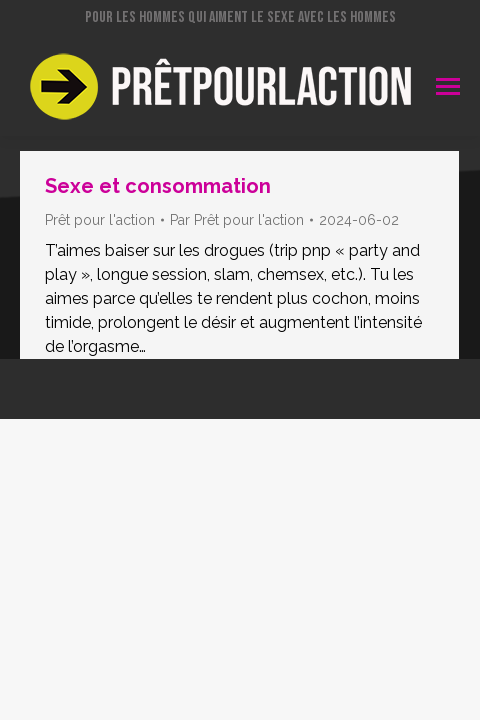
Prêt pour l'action (100, 220)
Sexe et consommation (158, 186)
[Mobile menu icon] (448, 86)
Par (237, 220)
